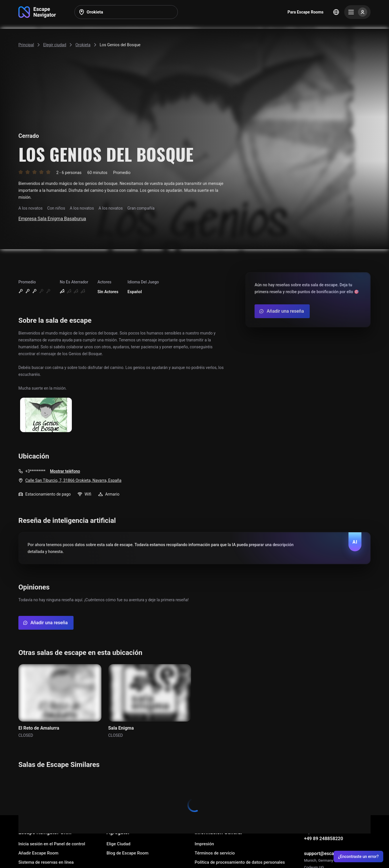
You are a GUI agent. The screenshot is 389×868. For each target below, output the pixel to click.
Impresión (204, 844)
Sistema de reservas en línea (46, 862)
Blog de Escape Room (128, 853)
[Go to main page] (37, 12)
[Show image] (46, 415)
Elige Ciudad (119, 844)
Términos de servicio (215, 853)
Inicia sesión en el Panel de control (52, 844)
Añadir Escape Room (38, 853)
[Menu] (357, 12)
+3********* (35, 471)
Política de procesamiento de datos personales (240, 862)
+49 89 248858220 (323, 839)
